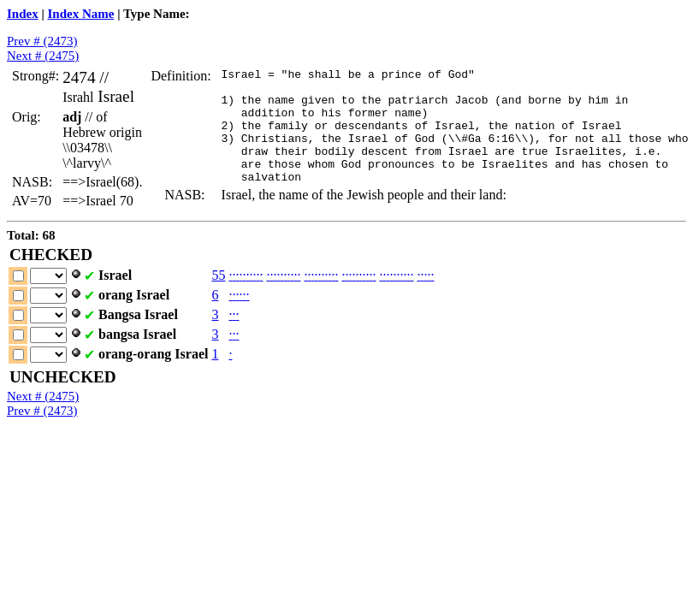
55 (218, 292)
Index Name (81, 14)
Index (23, 14)
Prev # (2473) (42, 41)
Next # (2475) (43, 56)
